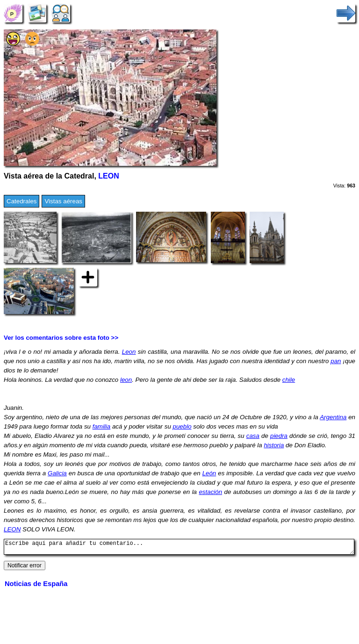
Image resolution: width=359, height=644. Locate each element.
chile (289, 380)
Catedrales (22, 201)
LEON (108, 176)
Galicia (57, 473)
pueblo (182, 426)
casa (253, 436)
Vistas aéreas (63, 201)
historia (274, 445)
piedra (279, 436)
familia (102, 426)
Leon (129, 352)
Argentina (333, 417)
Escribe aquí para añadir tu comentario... (179, 548)
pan (336, 361)
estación (210, 492)
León (209, 473)
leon (126, 380)
